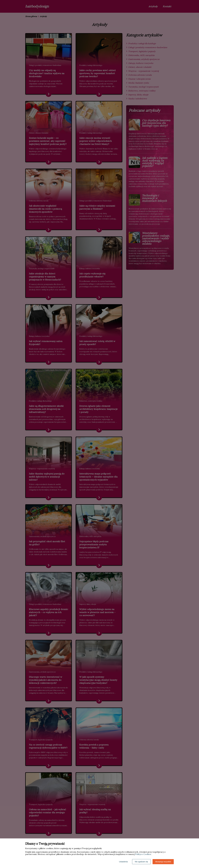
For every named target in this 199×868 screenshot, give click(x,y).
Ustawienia (123, 862)
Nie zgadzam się (141, 862)
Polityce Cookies (143, 854)
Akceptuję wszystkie (163, 862)
